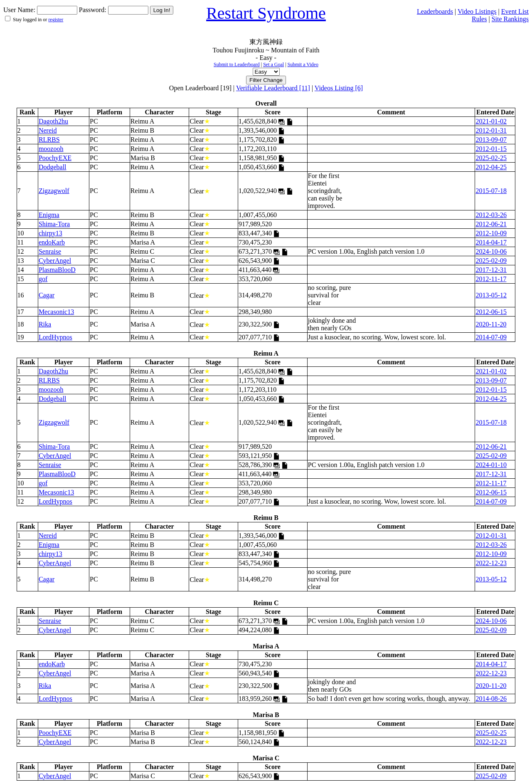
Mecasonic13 (56, 312)
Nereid (48, 130)
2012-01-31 (491, 130)
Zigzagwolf (54, 191)
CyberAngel (55, 261)
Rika (45, 324)
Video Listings (477, 11)
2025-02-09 (491, 261)
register (56, 20)
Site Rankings (510, 19)
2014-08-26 (491, 699)
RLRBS (49, 140)
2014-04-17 (491, 242)
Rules (479, 19)
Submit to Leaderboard (237, 64)
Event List (515, 11)
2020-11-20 (491, 324)
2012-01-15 (491, 149)
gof (43, 279)
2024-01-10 (491, 465)
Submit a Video (303, 64)
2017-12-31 (491, 270)
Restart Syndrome (266, 13)
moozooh (51, 149)
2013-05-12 (491, 295)
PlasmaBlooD (57, 270)
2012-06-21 (491, 224)
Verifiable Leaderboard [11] (273, 88)
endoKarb (52, 242)
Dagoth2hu (53, 121)
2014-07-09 (491, 337)
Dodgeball (53, 167)
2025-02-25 (491, 158)
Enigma (49, 215)
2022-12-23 (491, 563)
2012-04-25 (491, 167)
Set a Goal (273, 64)
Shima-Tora (54, 224)
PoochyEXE (55, 158)
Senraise (50, 251)
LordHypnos (55, 337)
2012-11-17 (491, 279)
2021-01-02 (491, 121)
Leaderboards (435, 11)
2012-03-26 (491, 215)
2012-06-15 (491, 312)
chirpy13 (50, 233)
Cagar (47, 295)
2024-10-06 (491, 251)
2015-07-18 (491, 191)
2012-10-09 (491, 233)
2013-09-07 (491, 140)
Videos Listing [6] (339, 88)
